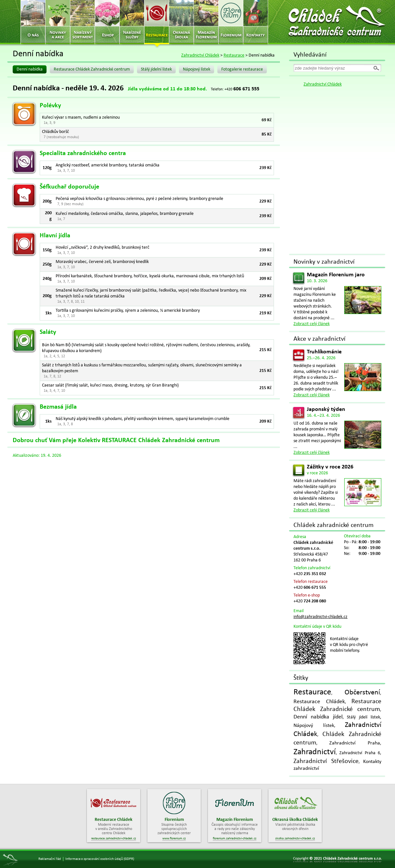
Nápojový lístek (197, 69)
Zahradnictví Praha (355, 743)
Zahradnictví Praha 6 (360, 753)
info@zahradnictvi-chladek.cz (320, 617)
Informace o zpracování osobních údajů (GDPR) (100, 859)
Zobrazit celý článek (312, 324)
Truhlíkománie (324, 352)
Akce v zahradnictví (320, 339)
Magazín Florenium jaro (336, 275)
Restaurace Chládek (319, 702)
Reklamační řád (50, 859)
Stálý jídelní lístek (156, 69)
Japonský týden (326, 409)
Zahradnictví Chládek (200, 55)
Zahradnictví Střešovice (326, 761)
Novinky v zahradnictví (324, 262)
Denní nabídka (30, 69)
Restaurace (234, 55)
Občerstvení (362, 693)
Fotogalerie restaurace (242, 69)
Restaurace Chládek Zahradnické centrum (92, 69)
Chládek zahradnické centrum (334, 525)
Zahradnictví (315, 752)
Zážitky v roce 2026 (330, 467)
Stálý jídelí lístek (363, 717)
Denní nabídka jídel (318, 717)
